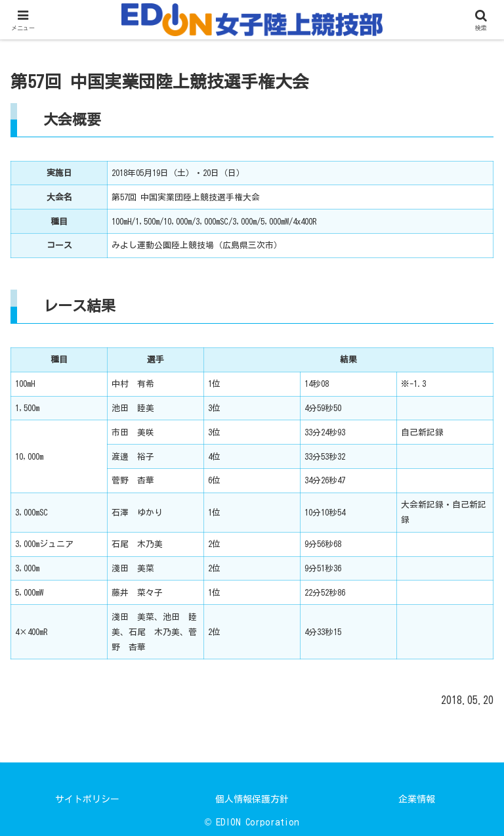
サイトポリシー (87, 799)
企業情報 (417, 799)
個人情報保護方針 (252, 799)
